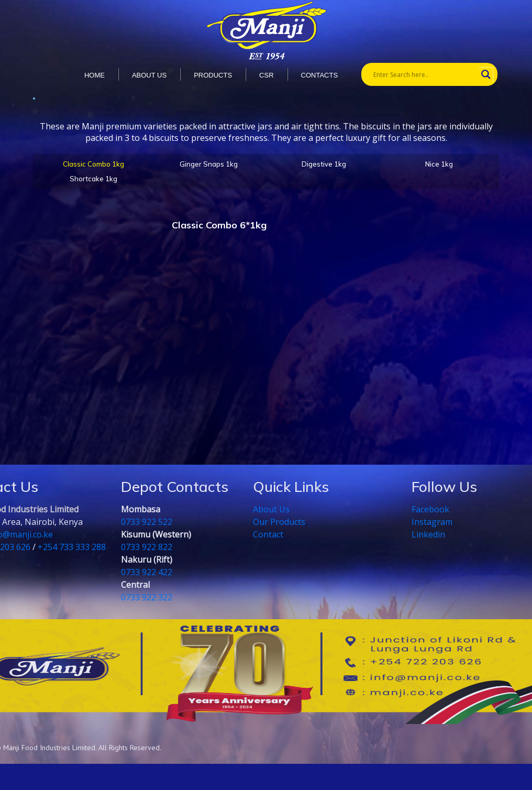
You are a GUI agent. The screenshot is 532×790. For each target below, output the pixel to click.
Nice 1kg (439, 164)
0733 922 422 (147, 572)
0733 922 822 (147, 547)
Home (95, 75)
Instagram (432, 522)
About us (149, 75)
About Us (271, 509)
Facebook (430, 509)
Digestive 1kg (324, 164)
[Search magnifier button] (486, 74)
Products (213, 75)
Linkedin (428, 534)
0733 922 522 (147, 522)
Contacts (320, 75)
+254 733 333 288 (72, 547)
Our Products (279, 522)
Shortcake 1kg (93, 179)
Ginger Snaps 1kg (209, 164)
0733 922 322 (147, 597)
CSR (266, 75)
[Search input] (425, 74)
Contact (268, 534)
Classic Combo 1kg (93, 164)
